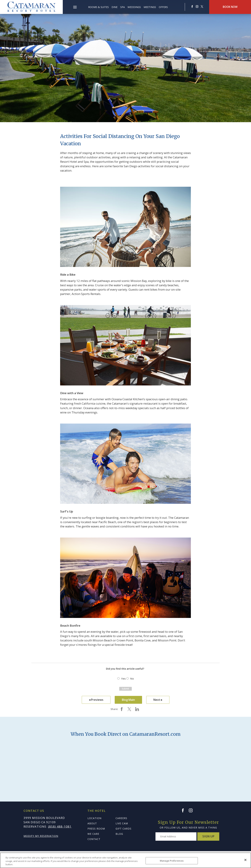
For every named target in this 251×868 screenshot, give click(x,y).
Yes (123, 678)
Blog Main (128, 700)
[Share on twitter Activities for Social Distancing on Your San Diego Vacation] (129, 709)
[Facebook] (184, 810)
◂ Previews (96, 700)
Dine (115, 7)
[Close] (245, 860)
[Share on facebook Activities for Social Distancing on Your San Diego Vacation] (122, 709)
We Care (93, 834)
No (132, 678)
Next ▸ (158, 700)
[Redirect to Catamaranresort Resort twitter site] (202, 7)
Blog (119, 834)
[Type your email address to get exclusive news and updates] (176, 837)
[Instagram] (192, 810)
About (92, 823)
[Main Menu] (75, 8)
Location (94, 818)
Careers (121, 818)
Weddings (134, 7)
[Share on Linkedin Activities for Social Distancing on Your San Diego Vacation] (137, 709)
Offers (163, 7)
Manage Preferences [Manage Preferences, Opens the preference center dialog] (172, 861)
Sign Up (208, 836)
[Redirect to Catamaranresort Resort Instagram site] (197, 7)
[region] (125, 860)
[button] (75, 5)
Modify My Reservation (41, 836)
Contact (94, 839)
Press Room (96, 829)
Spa (123, 7)
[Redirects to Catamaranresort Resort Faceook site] (192, 7)
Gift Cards (123, 829)
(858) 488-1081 (60, 826)
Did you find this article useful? (125, 669)
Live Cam (122, 823)
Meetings (150, 7)
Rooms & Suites (98, 7)
